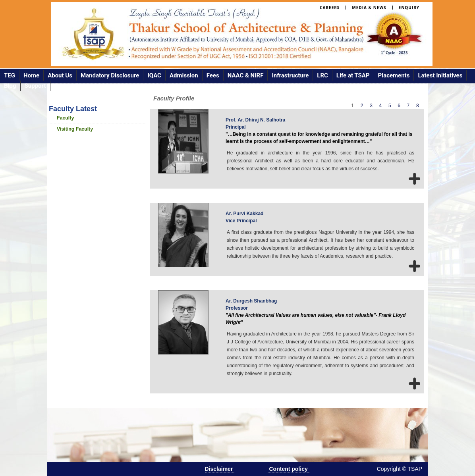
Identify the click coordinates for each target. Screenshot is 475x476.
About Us (60, 75)
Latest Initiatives (440, 75)
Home (31, 75)
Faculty (65, 118)
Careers (330, 8)
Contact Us (69, 86)
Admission (184, 75)
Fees (213, 75)
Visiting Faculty (75, 129)
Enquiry (409, 8)
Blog (10, 86)
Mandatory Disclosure (110, 75)
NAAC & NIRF (246, 75)
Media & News (369, 8)
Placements (394, 75)
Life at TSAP (353, 75)
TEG (10, 75)
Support (35, 86)
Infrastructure (290, 75)
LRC (322, 75)
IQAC (154, 75)
